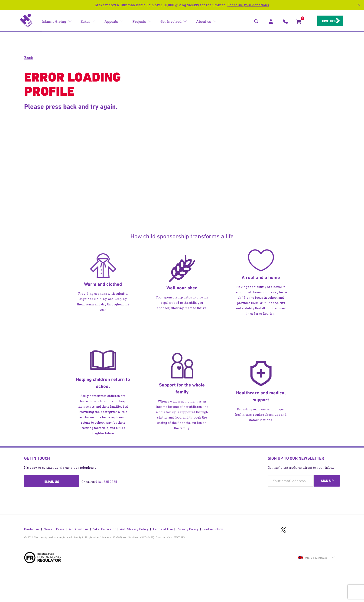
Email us (52, 482)
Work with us (78, 524)
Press (60, 524)
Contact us (32, 524)
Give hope (324, 21)
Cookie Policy (213, 524)
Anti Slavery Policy (134, 524)
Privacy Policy (188, 524)
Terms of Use (163, 524)
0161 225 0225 (106, 482)
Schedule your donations (248, 5)
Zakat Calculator (104, 524)
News (48, 524)
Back (29, 58)
